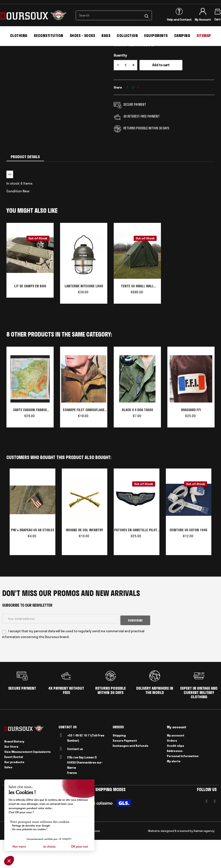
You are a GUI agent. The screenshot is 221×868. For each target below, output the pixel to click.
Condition (14, 221)
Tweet (133, 117)
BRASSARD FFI (191, 439)
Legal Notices (23, 859)
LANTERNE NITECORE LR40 (84, 316)
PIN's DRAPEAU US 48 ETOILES (33, 560)
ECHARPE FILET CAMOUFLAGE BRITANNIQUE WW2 (84, 440)
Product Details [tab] (25, 187)
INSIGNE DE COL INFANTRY (84, 560)
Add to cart (161, 95)
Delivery (41, 859)
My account (176, 764)
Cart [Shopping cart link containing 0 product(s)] (217, 19)
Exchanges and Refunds (130, 774)
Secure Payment (125, 769)
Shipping (119, 764)
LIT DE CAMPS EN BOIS (30, 316)
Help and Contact (179, 20)
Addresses (175, 779)
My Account (203, 20)
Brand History (14, 770)
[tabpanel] (30, 292)
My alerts (174, 789)
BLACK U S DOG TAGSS (137, 439)
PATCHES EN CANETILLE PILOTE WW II (137, 560)
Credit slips (176, 774)
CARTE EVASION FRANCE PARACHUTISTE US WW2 (30, 440)
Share (128, 117)
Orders (172, 769)
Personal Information (183, 784)
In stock (13, 213)
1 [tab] (110, 345)
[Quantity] (126, 95)
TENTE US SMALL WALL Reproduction (137, 316)
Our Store (11, 775)
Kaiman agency (204, 859)
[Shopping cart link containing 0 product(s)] (218, 11)
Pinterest (138, 117)
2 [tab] (113, 470)
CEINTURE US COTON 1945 (188, 560)
